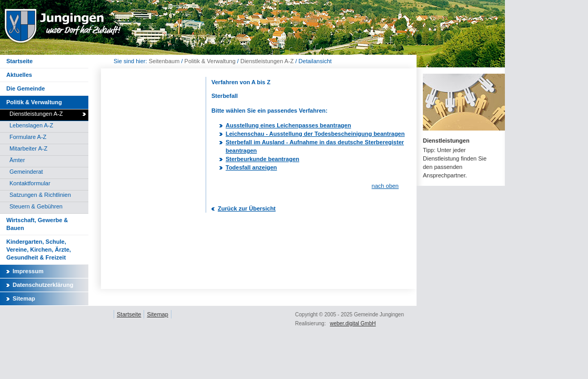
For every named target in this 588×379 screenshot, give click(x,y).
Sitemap (24, 298)
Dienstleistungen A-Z (267, 61)
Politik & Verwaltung (210, 61)
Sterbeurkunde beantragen (262, 159)
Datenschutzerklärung (43, 285)
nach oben (385, 186)
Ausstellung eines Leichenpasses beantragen (288, 125)
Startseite (129, 314)
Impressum (28, 271)
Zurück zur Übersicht (247, 208)
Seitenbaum (164, 61)
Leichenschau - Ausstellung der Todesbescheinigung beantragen (315, 134)
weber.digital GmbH (353, 323)
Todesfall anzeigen (251, 167)
